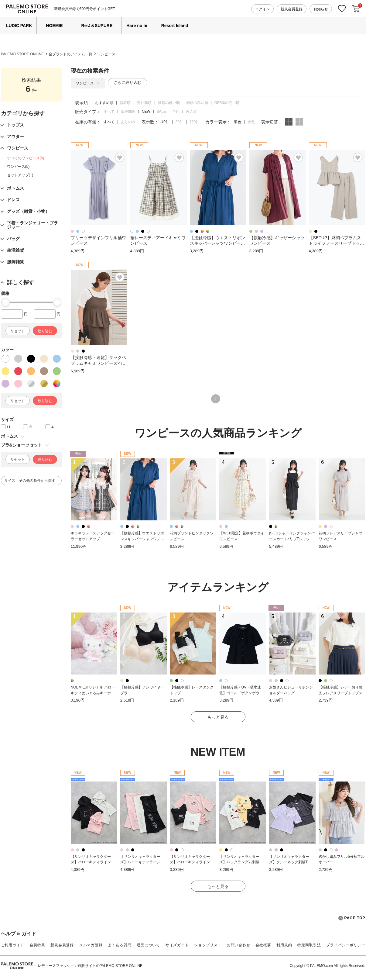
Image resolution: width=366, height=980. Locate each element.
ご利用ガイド (13, 945)
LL (9, 427)
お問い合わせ (239, 945)
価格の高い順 (197, 103)
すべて (109, 112)
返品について (148, 945)
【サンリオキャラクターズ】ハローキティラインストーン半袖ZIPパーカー (93, 862)
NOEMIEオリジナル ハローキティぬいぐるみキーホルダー (93, 693)
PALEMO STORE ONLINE (22, 54)
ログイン (262, 9)
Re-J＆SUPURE (97, 26)
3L (31, 427)
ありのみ (128, 122)
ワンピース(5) (18, 167)
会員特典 (37, 945)
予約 (176, 112)
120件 (194, 122)
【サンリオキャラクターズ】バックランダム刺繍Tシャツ (242, 862)
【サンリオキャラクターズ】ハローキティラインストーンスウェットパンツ (142, 862)
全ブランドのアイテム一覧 (70, 54)
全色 (251, 122)
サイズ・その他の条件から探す (30, 481)
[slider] (5, 302)
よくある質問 (120, 945)
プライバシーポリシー (346, 945)
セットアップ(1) (20, 175)
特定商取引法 (309, 945)
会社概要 (263, 945)
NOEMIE (54, 26)
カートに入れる (356, 9)
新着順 (125, 103)
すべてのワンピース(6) (26, 158)
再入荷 (191, 112)
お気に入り (342, 9)
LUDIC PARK (19, 26)
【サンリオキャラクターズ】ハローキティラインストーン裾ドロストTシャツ (192, 862)
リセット (18, 331)
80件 (179, 122)
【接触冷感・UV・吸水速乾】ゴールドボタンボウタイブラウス (241, 693)
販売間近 (128, 112)
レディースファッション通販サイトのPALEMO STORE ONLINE (90, 966)
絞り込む (45, 331)
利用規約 (284, 945)
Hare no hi (137, 26)
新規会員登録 (292, 9)
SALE (161, 112)
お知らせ (321, 9)
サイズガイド (177, 945)
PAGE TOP (352, 918)
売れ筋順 (144, 103)
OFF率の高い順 (227, 103)
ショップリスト (208, 945)
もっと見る (218, 717)
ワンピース (106, 54)
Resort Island (175, 26)
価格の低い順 (169, 103)
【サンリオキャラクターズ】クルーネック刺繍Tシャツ (292, 862)
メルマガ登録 (91, 945)
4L (53, 427)
